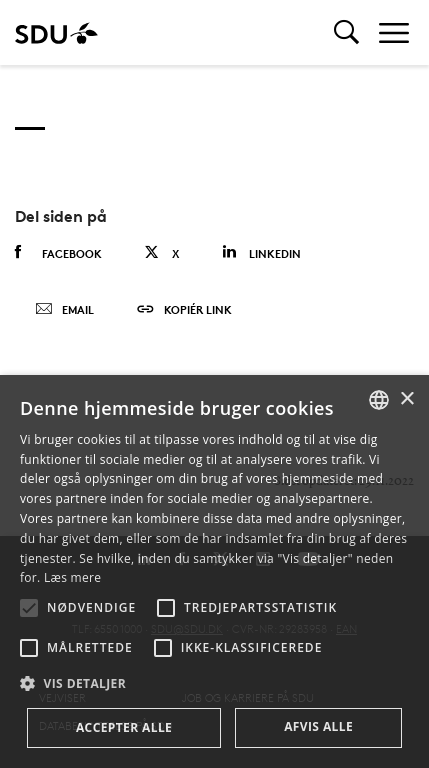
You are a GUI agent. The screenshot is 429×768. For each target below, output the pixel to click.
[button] (29, 608)
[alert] (214, 571)
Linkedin (261, 252)
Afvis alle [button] (318, 726)
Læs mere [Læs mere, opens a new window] (72, 577)
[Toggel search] (346, 32)
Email (64, 310)
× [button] (406, 399)
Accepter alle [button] (124, 727)
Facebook (58, 253)
